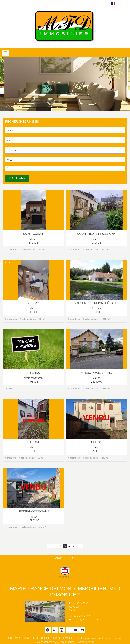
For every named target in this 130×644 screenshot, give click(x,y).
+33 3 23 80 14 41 (82, 616)
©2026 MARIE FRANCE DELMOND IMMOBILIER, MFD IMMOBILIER (42, 638)
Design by (86, 642)
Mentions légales (89, 638)
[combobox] (65, 130)
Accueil (65, 27)
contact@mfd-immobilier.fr (87, 619)
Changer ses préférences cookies (57, 642)
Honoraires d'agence (112, 638)
